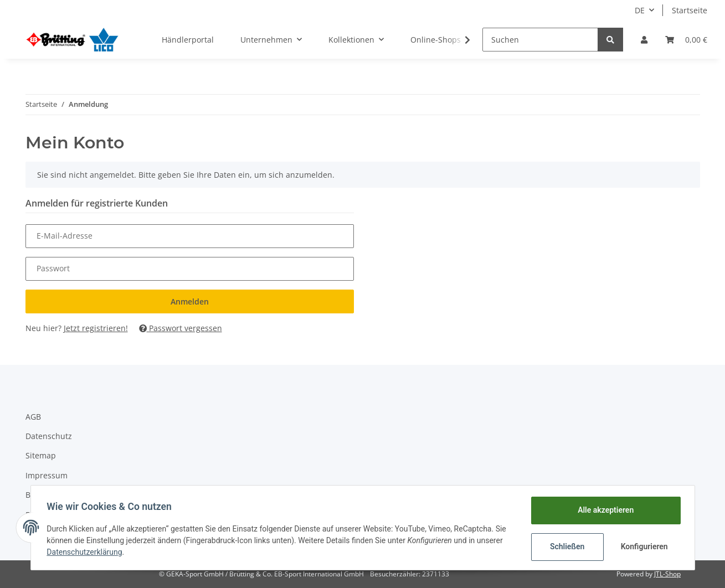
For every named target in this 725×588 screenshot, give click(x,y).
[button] (644, 40)
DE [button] (640, 10)
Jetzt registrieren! (96, 328)
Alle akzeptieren (604, 510)
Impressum (47, 475)
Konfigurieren (644, 546)
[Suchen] (540, 40)
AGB (33, 417)
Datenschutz (49, 436)
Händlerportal (188, 40)
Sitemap (41, 455)
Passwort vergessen (181, 328)
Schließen (566, 546)
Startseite (690, 10)
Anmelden (190, 301)
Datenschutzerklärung (86, 552)
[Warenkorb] (686, 40)
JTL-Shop (667, 574)
